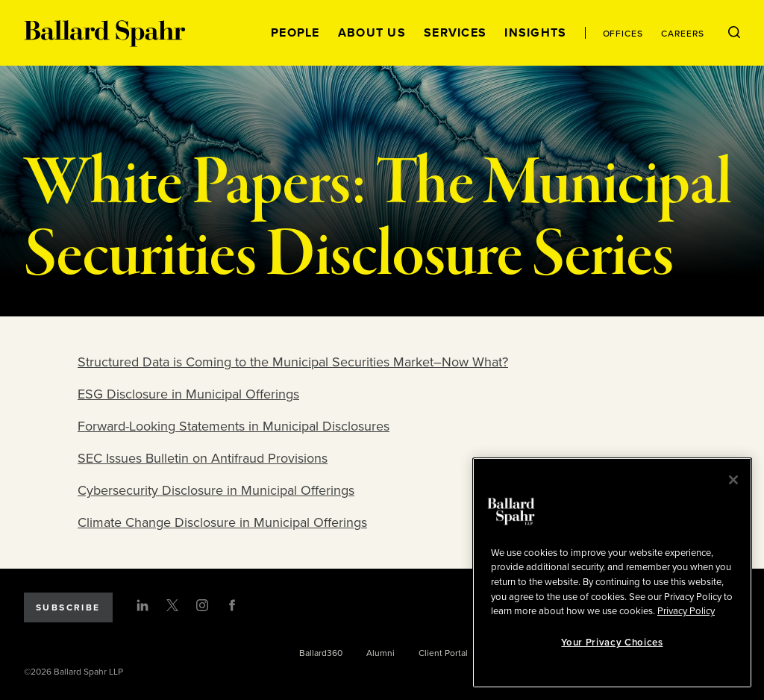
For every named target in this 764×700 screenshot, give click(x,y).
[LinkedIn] (143, 605)
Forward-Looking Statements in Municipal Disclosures (234, 426)
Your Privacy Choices (612, 643)
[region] (612, 573)
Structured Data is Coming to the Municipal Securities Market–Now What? (293, 362)
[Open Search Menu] (734, 33)
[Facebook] (232, 605)
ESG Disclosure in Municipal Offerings (188, 394)
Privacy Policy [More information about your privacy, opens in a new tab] (686, 611)
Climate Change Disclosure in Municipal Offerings (222, 522)
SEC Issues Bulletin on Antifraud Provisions (203, 458)
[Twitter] (172, 605)
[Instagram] (202, 605)
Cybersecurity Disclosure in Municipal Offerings (216, 490)
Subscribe (68, 607)
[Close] (733, 480)
